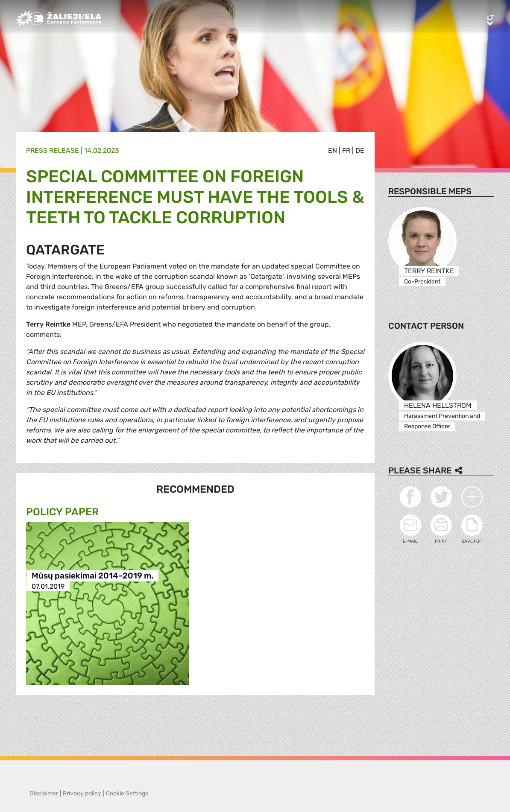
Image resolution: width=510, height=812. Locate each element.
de (360, 150)
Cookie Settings (127, 793)
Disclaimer (44, 793)
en (333, 150)
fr (346, 150)
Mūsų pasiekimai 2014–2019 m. (92, 576)
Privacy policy (82, 793)
